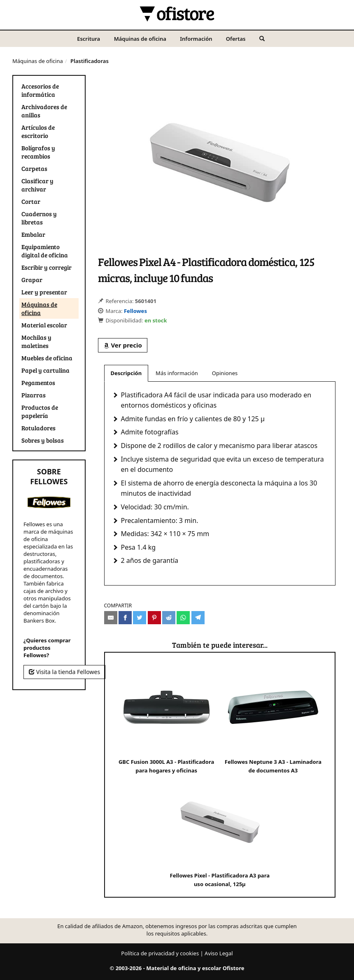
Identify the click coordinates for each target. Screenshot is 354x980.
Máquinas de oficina (140, 39)
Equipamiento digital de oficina (45, 251)
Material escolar (44, 325)
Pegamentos (38, 383)
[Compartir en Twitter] (140, 618)
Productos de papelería (40, 411)
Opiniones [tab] (225, 373)
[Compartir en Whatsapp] (183, 618)
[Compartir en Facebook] (125, 618)
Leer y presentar (44, 292)
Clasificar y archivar (37, 185)
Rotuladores (38, 428)
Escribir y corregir (47, 267)
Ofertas (236, 39)
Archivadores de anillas (44, 111)
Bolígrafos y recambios (38, 152)
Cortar (31, 201)
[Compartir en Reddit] (169, 618)
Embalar (33, 234)
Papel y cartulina (45, 370)
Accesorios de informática (40, 90)
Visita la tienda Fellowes (64, 672)
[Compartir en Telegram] (198, 618)
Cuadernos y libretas (39, 218)
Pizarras (34, 395)
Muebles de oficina (47, 358)
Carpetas (34, 168)
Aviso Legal (219, 953)
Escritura (88, 39)
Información (196, 39)
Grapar (32, 280)
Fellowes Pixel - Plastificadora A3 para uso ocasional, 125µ (220, 831)
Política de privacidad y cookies (160, 953)
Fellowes (135, 311)
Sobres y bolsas (43, 440)
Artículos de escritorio (38, 131)
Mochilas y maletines (36, 341)
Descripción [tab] (126, 373)
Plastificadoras (90, 61)
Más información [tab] (177, 373)
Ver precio (123, 345)
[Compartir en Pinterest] (154, 618)
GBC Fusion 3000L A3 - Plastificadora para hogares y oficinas (166, 717)
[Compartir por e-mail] (111, 618)
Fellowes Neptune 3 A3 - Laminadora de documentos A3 (273, 717)
